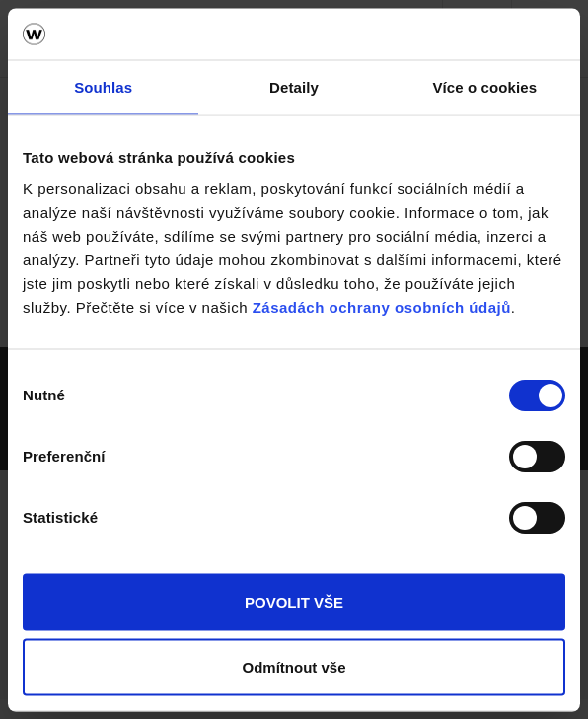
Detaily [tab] (294, 87)
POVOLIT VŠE (294, 602)
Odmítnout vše (294, 666)
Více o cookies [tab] (485, 87)
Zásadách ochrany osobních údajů (382, 306)
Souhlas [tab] (103, 87)
